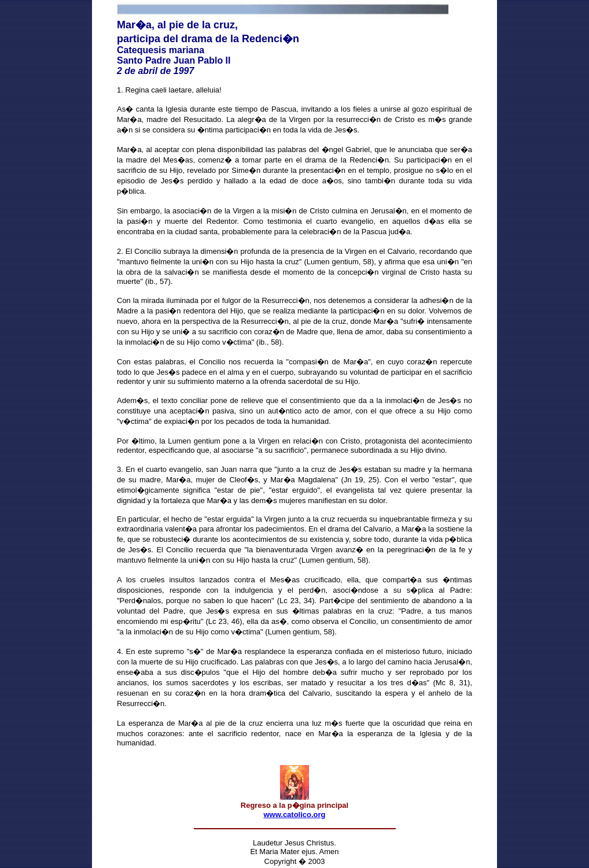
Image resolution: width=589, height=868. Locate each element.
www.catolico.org (294, 815)
